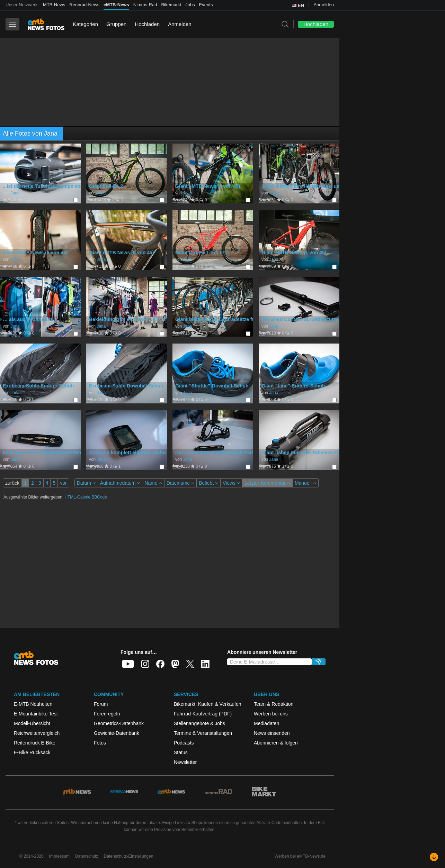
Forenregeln (107, 714)
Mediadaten (266, 723)
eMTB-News (116, 5)
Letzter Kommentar (267, 483)
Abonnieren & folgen (276, 743)
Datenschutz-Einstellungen (129, 856)
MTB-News (54, 5)
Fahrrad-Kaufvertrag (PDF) (203, 714)
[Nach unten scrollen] (434, 857)
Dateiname (181, 483)
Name (153, 483)
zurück (12, 483)
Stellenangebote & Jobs (199, 723)
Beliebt (208, 483)
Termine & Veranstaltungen (203, 733)
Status (181, 752)
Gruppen (116, 24)
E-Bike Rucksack (32, 752)
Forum (101, 704)
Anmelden (324, 5)
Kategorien (85, 24)
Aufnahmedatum (120, 483)
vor (63, 483)
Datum (86, 483)
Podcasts (184, 743)
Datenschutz (87, 856)
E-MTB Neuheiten (33, 704)
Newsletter (185, 762)
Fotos (100, 743)
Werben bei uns (271, 714)
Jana (15, 193)
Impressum (59, 856)
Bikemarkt (171, 5)
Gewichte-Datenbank (117, 733)
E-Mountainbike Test (36, 714)
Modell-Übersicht (32, 723)
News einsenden (272, 733)
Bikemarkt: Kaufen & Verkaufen (208, 704)
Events (206, 5)
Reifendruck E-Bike (35, 743)
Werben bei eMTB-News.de (300, 856)
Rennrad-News (84, 5)
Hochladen (147, 24)
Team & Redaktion (274, 704)
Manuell (305, 483)
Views (231, 483)
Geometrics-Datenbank (119, 723)
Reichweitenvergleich (37, 733)
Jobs (190, 5)
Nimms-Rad (145, 5)
